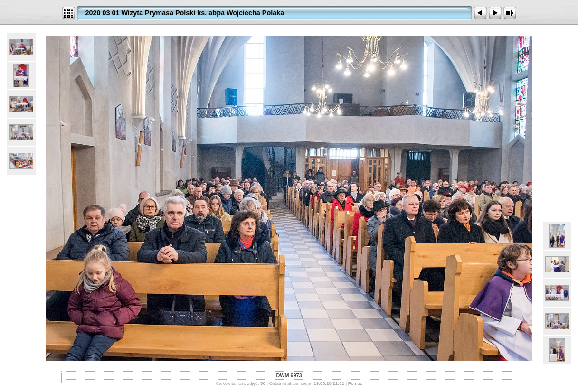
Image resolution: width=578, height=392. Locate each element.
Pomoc (355, 383)
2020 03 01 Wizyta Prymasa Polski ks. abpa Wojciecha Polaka (185, 13)
